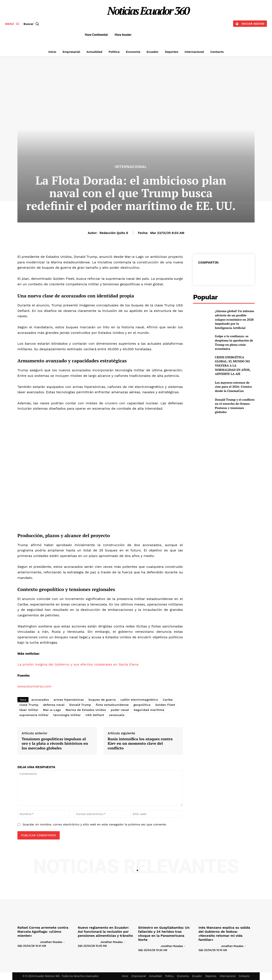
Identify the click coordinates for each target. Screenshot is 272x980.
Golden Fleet (165, 705)
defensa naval (54, 705)
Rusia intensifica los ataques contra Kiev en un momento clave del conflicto (140, 744)
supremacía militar (34, 715)
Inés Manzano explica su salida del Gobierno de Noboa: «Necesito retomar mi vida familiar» (224, 934)
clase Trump (29, 705)
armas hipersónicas (69, 700)
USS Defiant (95, 715)
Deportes (211, 976)
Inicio (125, 976)
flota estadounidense (112, 705)
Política (169, 976)
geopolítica (142, 705)
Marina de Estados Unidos (86, 710)
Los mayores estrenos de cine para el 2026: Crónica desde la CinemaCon (233, 387)
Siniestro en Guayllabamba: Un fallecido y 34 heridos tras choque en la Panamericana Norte (164, 934)
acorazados (40, 700)
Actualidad (155, 976)
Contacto (244, 976)
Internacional (131, 167)
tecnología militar (67, 715)
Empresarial (139, 976)
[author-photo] (28, 942)
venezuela (117, 715)
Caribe (168, 700)
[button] (32, 24)
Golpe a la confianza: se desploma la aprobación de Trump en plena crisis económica (234, 342)
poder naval (120, 710)
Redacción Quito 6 (114, 233)
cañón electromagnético (139, 700)
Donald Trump (80, 705)
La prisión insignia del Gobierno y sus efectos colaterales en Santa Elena (78, 664)
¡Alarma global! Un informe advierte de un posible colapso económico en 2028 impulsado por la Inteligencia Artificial (234, 319)
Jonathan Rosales (51, 942)
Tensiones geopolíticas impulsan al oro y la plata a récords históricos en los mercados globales (55, 744)
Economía (183, 976)
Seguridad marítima (149, 710)
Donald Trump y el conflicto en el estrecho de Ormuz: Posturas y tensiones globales (235, 406)
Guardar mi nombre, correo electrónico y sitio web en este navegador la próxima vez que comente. (95, 824)
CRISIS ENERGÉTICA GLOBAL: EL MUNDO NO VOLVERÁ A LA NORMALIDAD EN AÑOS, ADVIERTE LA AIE (233, 365)
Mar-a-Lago (52, 710)
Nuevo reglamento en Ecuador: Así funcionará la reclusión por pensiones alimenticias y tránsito (105, 932)
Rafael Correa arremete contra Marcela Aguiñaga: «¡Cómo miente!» (43, 932)
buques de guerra (102, 700)
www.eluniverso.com (34, 686)
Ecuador (197, 976)
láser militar (29, 710)
